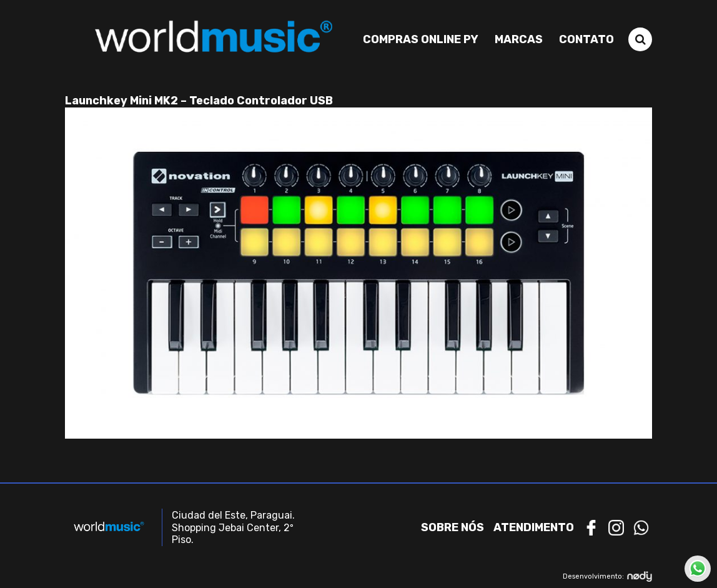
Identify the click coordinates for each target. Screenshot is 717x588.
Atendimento (534, 527)
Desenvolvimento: (607, 576)
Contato (586, 39)
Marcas (519, 39)
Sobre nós (452, 527)
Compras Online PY (421, 39)
